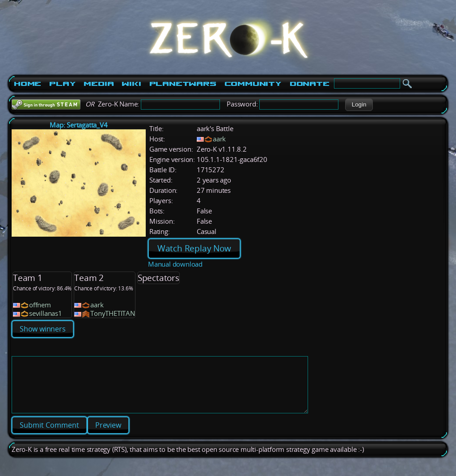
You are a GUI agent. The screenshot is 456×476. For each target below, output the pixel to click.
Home (27, 84)
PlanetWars (183, 84)
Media (99, 84)
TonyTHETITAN (113, 313)
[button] (359, 105)
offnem (40, 305)
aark (219, 139)
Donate (310, 84)
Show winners (43, 329)
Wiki (131, 84)
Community (253, 84)
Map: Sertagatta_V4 (78, 125)
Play (62, 84)
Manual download (175, 264)
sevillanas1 (46, 313)
